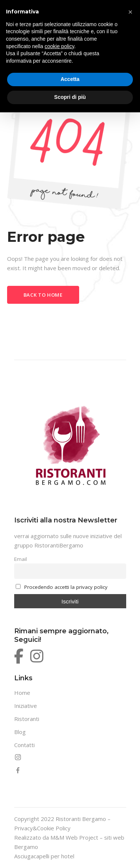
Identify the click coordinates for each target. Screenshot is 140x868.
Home (22, 693)
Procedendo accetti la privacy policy (66, 587)
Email (21, 559)
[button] (130, 12)
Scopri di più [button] (70, 97)
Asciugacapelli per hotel (44, 856)
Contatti (24, 745)
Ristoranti (27, 719)
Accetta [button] (70, 79)
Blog (20, 732)
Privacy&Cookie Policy (42, 828)
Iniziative (26, 706)
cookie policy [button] (60, 46)
